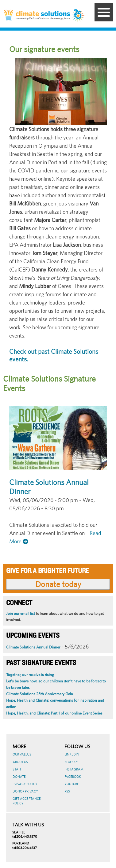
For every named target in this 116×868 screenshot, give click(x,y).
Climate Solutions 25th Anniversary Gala (39, 694)
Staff (17, 769)
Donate (19, 777)
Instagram (74, 769)
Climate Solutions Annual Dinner (33, 647)
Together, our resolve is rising (30, 675)
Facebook (73, 777)
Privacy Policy (25, 784)
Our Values (22, 754)
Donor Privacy (25, 791)
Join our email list (21, 613)
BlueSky (71, 762)
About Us (20, 762)
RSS (67, 791)
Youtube (72, 784)
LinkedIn (72, 754)
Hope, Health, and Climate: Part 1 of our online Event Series (54, 713)
